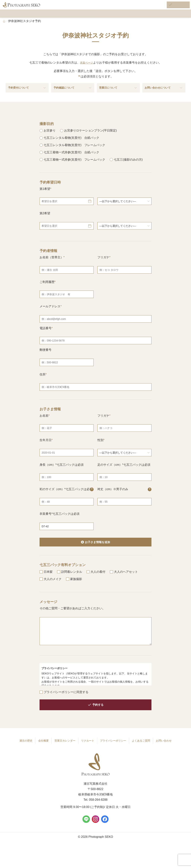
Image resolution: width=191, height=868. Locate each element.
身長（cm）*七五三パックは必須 (62, 471)
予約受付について (27, 93)
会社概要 (41, 748)
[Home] (4, 25)
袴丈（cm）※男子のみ (124, 496)
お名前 (44, 422)
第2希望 (45, 220)
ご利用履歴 (47, 288)
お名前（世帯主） (51, 264)
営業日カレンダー (63, 748)
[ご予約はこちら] (173, 7)
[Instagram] (95, 826)
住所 (43, 381)
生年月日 (46, 447)
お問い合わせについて (164, 93)
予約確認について (73, 93)
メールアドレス (50, 313)
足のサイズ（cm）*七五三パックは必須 (124, 471)
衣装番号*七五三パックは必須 (60, 520)
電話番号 (46, 334)
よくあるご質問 (142, 748)
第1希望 (45, 195)
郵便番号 (46, 356)
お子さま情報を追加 (98, 549)
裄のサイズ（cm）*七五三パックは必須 (67, 496)
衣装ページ (87, 66)
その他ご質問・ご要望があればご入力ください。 (72, 616)
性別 (100, 447)
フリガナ (103, 264)
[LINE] (86, 826)
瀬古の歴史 (24, 748)
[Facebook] (105, 826)
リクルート (87, 748)
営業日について (118, 93)
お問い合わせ (165, 748)
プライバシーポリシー (113, 748)
